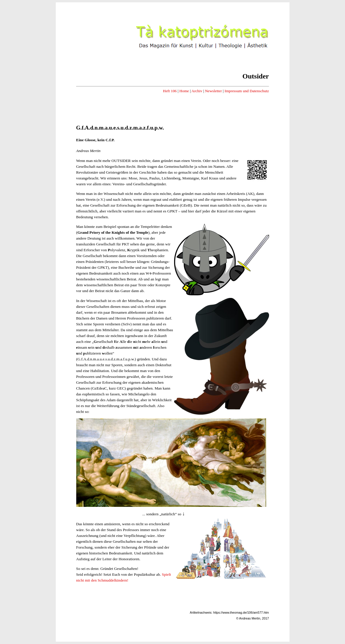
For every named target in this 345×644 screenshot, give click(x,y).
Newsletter (214, 91)
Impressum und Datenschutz (247, 91)
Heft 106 (170, 91)
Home (184, 91)
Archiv (197, 91)
